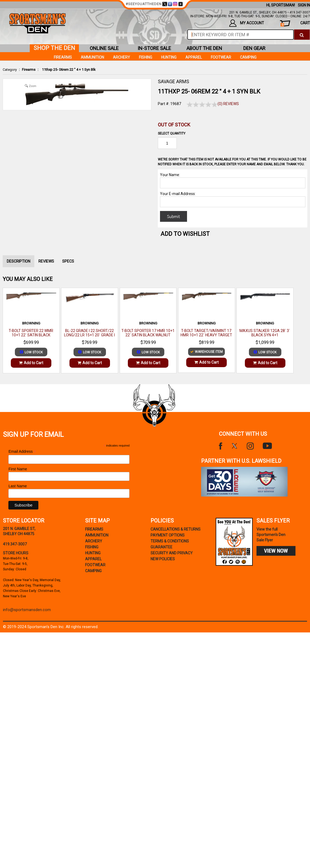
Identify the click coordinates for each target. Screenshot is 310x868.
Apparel (194, 57)
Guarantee (161, 547)
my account (247, 23)
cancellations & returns (176, 529)
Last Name (18, 486)
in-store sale (154, 48)
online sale (104, 48)
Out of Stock (174, 125)
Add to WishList (185, 234)
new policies (163, 559)
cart (295, 24)
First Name (18, 469)
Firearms (29, 70)
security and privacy (172, 553)
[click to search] (302, 35)
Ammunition (92, 57)
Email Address (22, 452)
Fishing (146, 57)
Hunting (169, 57)
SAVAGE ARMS (174, 81)
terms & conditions (170, 541)
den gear (254, 48)
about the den (204, 48)
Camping (248, 57)
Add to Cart (31, 363)
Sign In (304, 5)
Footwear (221, 57)
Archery (121, 57)
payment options (168, 535)
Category (10, 70)
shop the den (54, 48)
